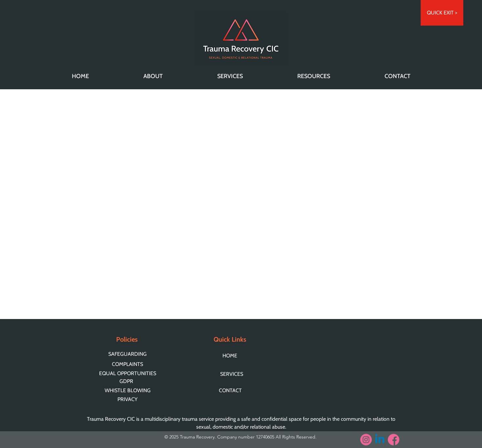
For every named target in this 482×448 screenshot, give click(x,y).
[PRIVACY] (128, 399)
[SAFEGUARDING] (128, 354)
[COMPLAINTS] (128, 364)
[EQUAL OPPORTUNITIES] (128, 373)
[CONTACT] (233, 390)
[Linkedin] (380, 440)
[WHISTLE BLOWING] (128, 390)
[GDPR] (127, 381)
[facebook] (394, 440)
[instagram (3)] (366, 440)
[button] (153, 76)
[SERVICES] (233, 374)
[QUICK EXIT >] (442, 13)
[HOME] (233, 355)
